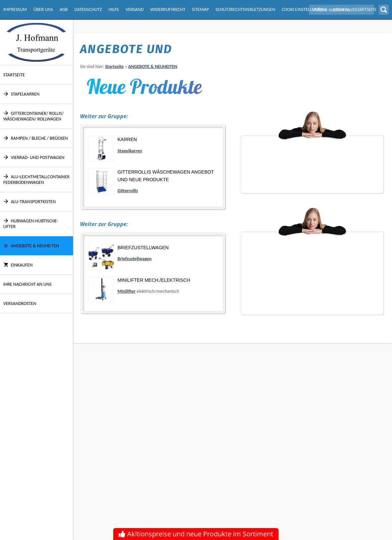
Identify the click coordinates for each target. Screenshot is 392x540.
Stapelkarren (21, 94)
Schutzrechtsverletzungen (245, 9)
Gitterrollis (128, 191)
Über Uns (43, 9)
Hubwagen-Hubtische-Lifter (31, 224)
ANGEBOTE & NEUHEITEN (31, 246)
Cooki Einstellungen (304, 9)
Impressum (15, 9)
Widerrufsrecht (168, 9)
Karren (127, 139)
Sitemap (200, 9)
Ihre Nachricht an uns (27, 284)
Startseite (14, 75)
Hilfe (114, 9)
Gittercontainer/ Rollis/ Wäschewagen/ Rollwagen (34, 116)
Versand (134, 9)
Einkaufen (18, 265)
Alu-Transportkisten (30, 202)
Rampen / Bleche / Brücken (36, 138)
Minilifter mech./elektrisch (154, 280)
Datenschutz (88, 9)
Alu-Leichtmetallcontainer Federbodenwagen (36, 180)
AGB (64, 9)
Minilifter (126, 291)
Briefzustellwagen (143, 248)
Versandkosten (20, 304)
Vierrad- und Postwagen (34, 157)
